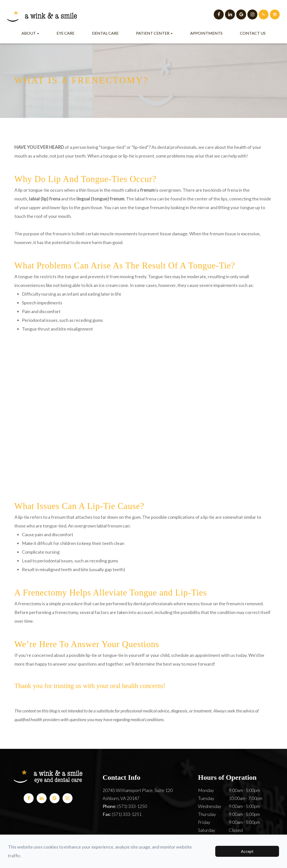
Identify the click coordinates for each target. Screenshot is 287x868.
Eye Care (66, 33)
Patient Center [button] (154, 33)
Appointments (206, 33)
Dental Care (105, 33)
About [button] (30, 33)
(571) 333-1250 (132, 806)
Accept (247, 851)
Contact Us (253, 33)
